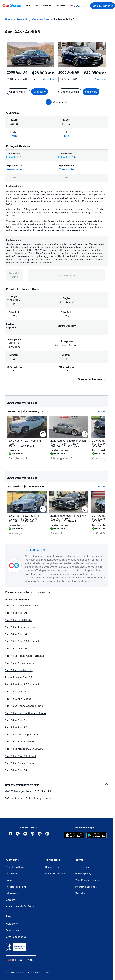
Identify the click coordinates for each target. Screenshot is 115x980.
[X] (18, 835)
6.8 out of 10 (15, 169)
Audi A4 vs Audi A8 (16, 727)
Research (22, 19)
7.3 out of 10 (67, 169)
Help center (13, 924)
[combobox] (21, 960)
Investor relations (16, 887)
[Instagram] (32, 835)
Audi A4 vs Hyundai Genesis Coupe (25, 713)
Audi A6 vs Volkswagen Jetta (21, 734)
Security (80, 893)
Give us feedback (16, 937)
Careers (10, 900)
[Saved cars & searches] (85, 6)
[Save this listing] (43, 434)
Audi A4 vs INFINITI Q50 (19, 620)
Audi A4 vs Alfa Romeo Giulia (22, 605)
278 (14, 136)
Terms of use (83, 867)
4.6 (74, 157)
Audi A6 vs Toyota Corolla (20, 627)
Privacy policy (83, 873)
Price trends (13, 893)
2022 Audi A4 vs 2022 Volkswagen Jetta (28, 798)
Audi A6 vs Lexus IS (16, 648)
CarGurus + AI (37, 550)
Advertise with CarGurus (20, 906)
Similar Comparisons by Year (56, 785)
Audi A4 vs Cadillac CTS (19, 670)
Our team (12, 873)
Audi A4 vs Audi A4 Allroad (20, 756)
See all (102, 411)
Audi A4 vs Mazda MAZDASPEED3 (24, 749)
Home (8, 19)
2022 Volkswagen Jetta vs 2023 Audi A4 (28, 791)
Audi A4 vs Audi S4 (16, 634)
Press (9, 880)
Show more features (92, 379)
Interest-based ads (86, 887)
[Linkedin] (40, 835)
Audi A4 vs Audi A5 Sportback (22, 684)
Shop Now (40, 92)
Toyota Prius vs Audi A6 (18, 677)
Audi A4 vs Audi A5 (16, 720)
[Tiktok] (47, 835)
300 (67, 136)
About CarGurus (15, 867)
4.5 (22, 157)
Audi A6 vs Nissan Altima (19, 763)
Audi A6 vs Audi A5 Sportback (22, 641)
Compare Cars (41, 19)
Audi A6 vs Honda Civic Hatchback (25, 656)
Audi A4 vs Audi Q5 (16, 613)
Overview (49, 79)
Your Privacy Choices (87, 880)
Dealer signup (53, 867)
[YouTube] (25, 835)
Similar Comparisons (56, 599)
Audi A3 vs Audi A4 (16, 770)
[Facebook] (10, 835)
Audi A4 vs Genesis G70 (19, 691)
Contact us (12, 930)
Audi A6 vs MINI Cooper (19, 699)
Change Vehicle (18, 92)
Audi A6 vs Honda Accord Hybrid (24, 706)
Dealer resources (55, 873)
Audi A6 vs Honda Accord (20, 741)
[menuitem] (28, 6)
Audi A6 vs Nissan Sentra (19, 663)
